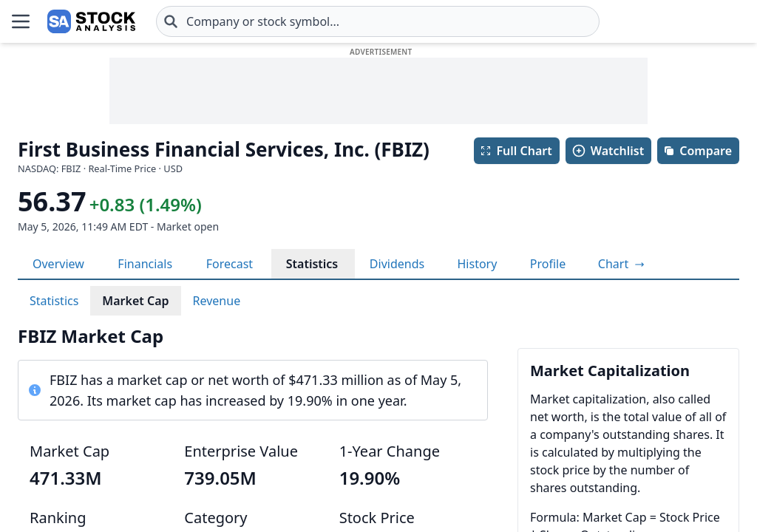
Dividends (397, 264)
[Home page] (91, 21)
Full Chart (516, 151)
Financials (145, 264)
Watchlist (608, 151)
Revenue (217, 301)
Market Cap (135, 301)
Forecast (230, 264)
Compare (697, 151)
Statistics (312, 264)
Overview (58, 264)
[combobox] (378, 21)
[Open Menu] (21, 21)
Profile (548, 264)
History (477, 264)
